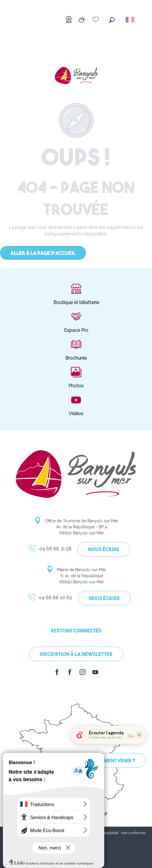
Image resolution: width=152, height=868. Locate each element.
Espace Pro (76, 322)
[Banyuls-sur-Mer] (76, 76)
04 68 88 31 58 (50, 550)
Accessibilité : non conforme (121, 833)
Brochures (76, 350)
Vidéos (76, 405)
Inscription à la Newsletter (76, 655)
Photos (76, 377)
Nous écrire (104, 550)
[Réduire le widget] (139, 762)
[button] (112, 20)
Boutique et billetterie (76, 294)
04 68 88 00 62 (50, 599)
